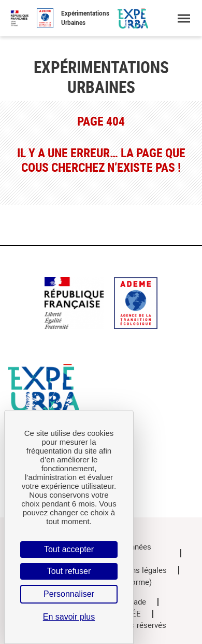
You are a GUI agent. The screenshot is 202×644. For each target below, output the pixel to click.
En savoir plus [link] (69, 617)
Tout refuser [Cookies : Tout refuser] (69, 571)
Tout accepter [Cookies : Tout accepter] (69, 549)
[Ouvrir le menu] (184, 18)
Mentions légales (137, 570)
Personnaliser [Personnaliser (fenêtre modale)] (69, 594)
